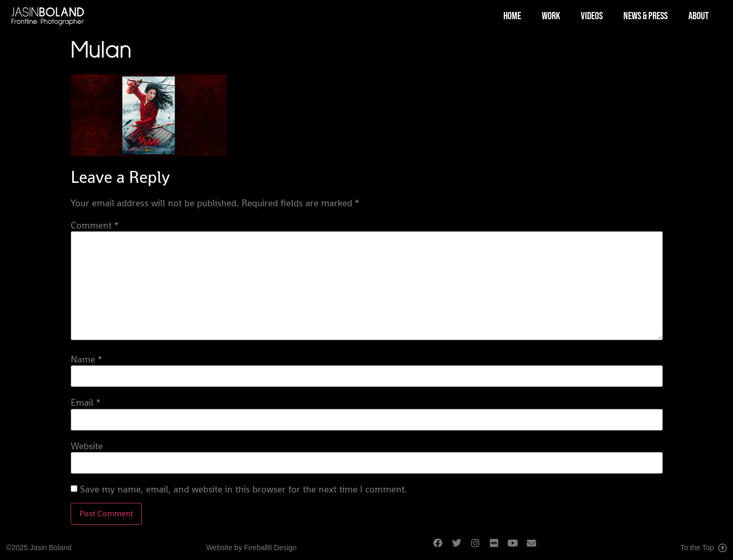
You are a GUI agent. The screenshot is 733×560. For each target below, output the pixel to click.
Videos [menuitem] (592, 16)
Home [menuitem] (512, 16)
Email (85, 403)
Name (86, 359)
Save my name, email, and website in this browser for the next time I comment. (244, 489)
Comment (95, 225)
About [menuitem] (698, 16)
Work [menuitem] (551, 16)
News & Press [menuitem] (645, 16)
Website (87, 446)
